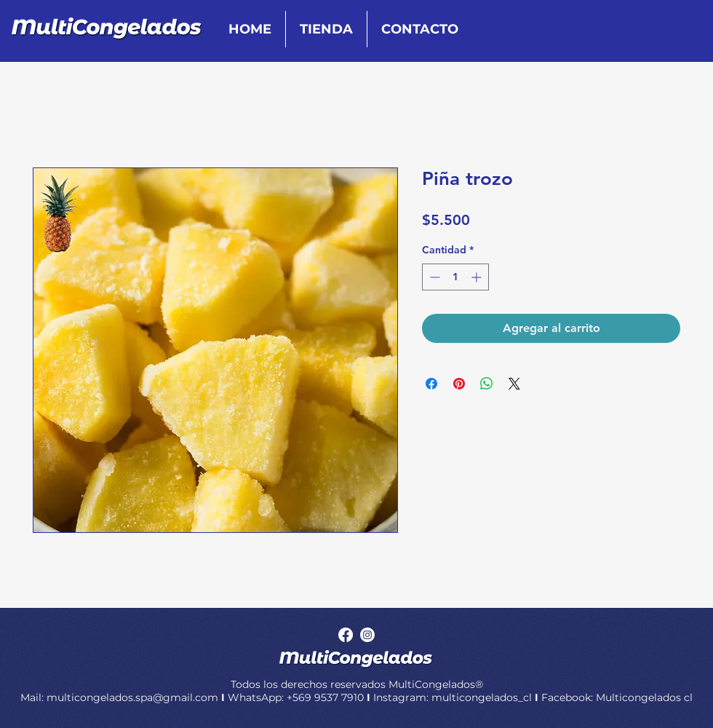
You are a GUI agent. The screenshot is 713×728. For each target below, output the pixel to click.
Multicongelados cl (644, 697)
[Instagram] (367, 635)
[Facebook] (346, 635)
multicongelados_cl (482, 697)
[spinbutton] (455, 277)
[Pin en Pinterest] (459, 384)
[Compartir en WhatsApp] (487, 384)
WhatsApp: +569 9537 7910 (296, 697)
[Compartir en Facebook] (431, 384)
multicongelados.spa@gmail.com (134, 697)
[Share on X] (514, 384)
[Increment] (478, 277)
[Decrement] (433, 277)
